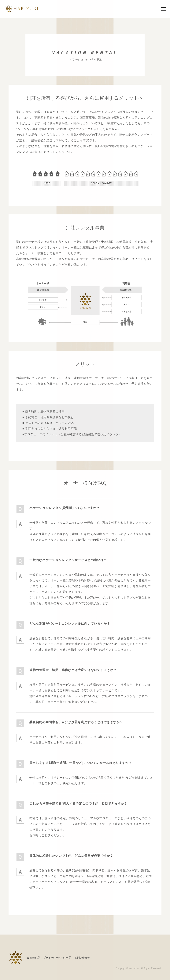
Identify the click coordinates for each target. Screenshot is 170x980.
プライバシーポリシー (57, 958)
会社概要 (33, 958)
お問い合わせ (82, 958)
